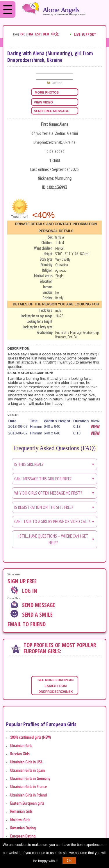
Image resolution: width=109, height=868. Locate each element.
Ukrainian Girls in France (28, 787)
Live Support (85, 34)
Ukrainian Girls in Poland (28, 795)
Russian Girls (20, 754)
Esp (38, 34)
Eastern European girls (27, 803)
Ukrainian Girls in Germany (30, 778)
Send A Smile (37, 615)
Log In (30, 591)
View (95, 427)
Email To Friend (27, 624)
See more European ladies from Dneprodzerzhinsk (56, 686)
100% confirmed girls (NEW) (30, 737)
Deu (46, 34)
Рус (22, 34)
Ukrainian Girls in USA (26, 762)
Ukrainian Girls (21, 746)
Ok (69, 860)
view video (43, 102)
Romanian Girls (21, 811)
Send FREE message (52, 111)
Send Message (39, 605)
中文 (55, 34)
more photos (46, 92)
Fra (30, 34)
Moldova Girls (20, 820)
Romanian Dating (23, 828)
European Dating (23, 836)
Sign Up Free (22, 581)
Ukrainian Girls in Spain (27, 770)
